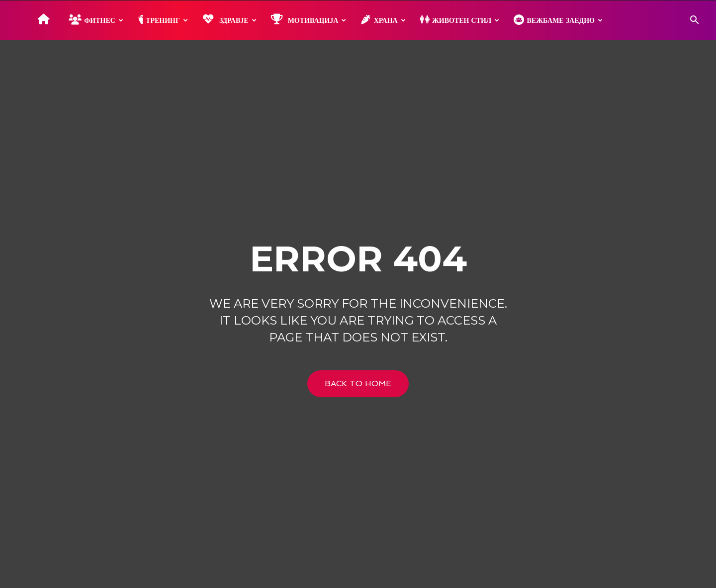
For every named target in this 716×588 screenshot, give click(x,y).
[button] (694, 21)
